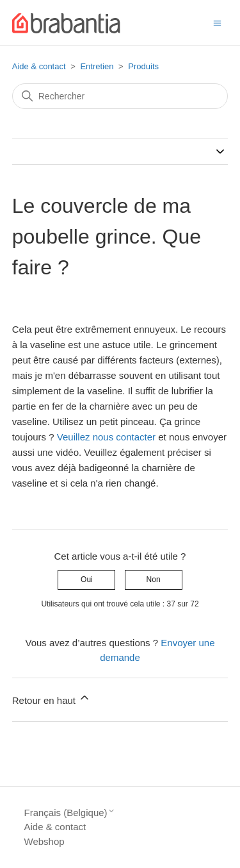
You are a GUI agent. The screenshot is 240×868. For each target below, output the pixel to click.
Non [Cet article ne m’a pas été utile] (154, 580)
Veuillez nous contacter (106, 437)
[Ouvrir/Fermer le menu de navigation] (217, 22)
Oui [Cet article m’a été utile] (87, 580)
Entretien (97, 66)
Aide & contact (39, 66)
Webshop (44, 841)
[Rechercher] (120, 96)
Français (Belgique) (70, 813)
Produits (143, 66)
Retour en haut (52, 698)
